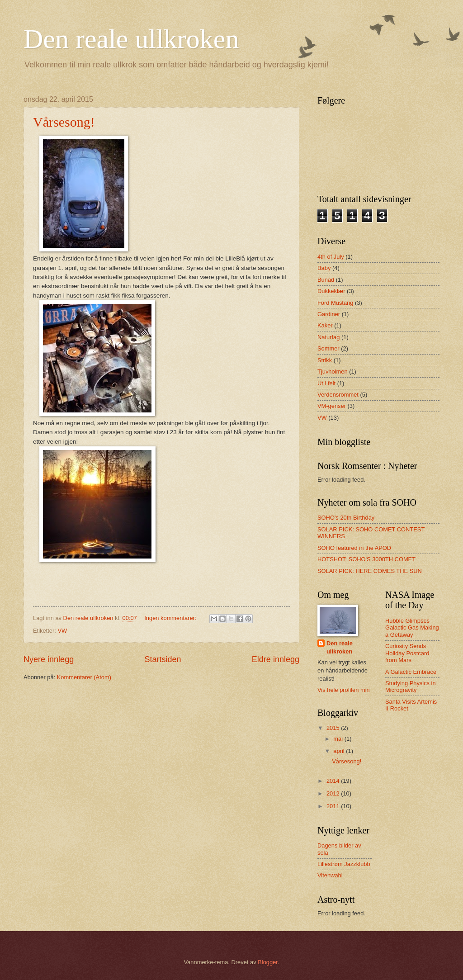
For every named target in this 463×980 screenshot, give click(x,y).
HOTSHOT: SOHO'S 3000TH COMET (366, 559)
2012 (334, 793)
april (340, 751)
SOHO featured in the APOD (354, 548)
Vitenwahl (330, 875)
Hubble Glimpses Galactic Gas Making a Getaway (412, 628)
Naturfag (328, 337)
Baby (324, 268)
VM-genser (332, 406)
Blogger (268, 962)
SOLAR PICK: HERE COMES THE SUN (370, 571)
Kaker (325, 325)
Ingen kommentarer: (171, 618)
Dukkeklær (331, 291)
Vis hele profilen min (344, 690)
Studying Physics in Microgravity (411, 686)
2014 (334, 781)
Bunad (326, 280)
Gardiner (329, 314)
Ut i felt (326, 383)
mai (339, 739)
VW (62, 631)
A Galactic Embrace (411, 672)
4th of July (331, 257)
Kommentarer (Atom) (84, 677)
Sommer (328, 348)
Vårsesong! (64, 122)
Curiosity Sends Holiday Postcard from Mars (407, 653)
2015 (334, 728)
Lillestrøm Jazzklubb (344, 864)
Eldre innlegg (276, 659)
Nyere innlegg (49, 659)
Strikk (325, 360)
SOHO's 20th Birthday (346, 518)
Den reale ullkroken (131, 39)
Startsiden (163, 659)
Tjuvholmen (333, 372)
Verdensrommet (338, 395)
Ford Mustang (335, 303)
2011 (334, 806)
